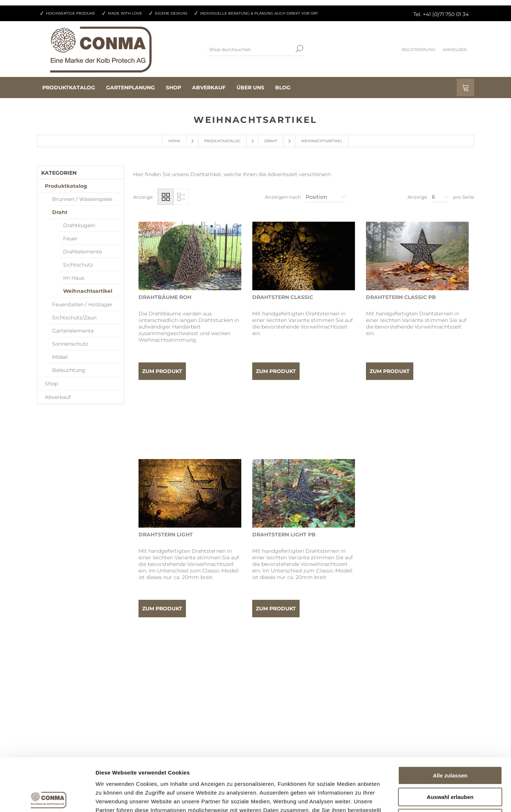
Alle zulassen (450, 723)
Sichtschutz (78, 265)
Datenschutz (279, 699)
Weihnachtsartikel (88, 291)
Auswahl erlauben (450, 744)
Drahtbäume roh (165, 297)
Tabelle (166, 197)
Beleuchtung (69, 370)
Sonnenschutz (70, 344)
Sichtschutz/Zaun (74, 318)
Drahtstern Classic (283, 297)
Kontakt (273, 685)
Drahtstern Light (166, 475)
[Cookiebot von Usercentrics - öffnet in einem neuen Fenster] (47, 798)
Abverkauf (58, 397)
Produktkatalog (222, 141)
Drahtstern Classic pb (401, 297)
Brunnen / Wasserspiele (82, 199)
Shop (51, 384)
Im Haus (74, 278)
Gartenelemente (73, 331)
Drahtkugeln (79, 225)
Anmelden (455, 50)
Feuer (70, 238)
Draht (271, 141)
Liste (181, 197)
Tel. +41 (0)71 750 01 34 (441, 14)
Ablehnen (450, 766)
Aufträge (165, 699)
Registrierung (419, 50)
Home (174, 141)
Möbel (60, 357)
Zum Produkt (162, 371)
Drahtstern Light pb (284, 475)
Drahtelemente (82, 252)
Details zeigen (388, 798)
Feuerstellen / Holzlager (82, 304)
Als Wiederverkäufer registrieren (195, 685)
